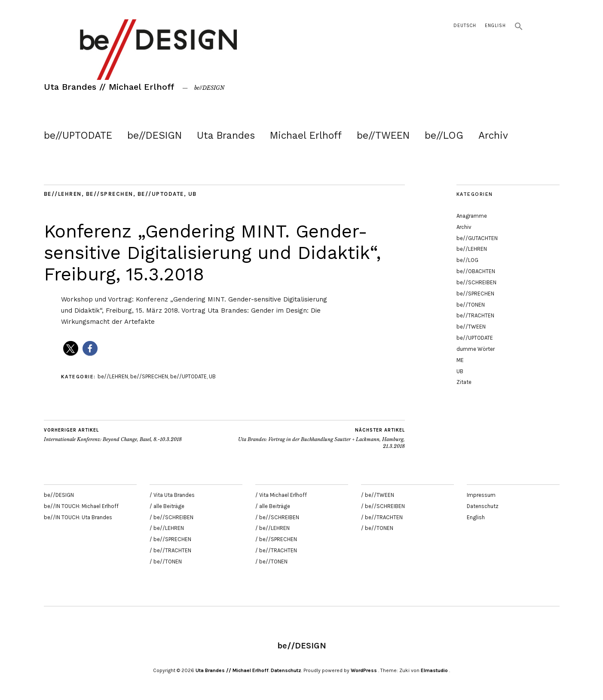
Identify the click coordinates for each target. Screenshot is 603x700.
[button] (519, 29)
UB (193, 194)
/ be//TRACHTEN (170, 550)
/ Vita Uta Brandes (172, 495)
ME (460, 360)
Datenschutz (483, 506)
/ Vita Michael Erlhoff (281, 495)
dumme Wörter (476, 349)
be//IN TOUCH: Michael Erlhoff (81, 506)
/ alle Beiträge (167, 506)
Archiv (493, 135)
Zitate (464, 382)
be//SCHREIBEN (476, 282)
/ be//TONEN (166, 562)
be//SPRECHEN (110, 194)
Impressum (481, 495)
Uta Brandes (226, 135)
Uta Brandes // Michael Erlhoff (109, 87)
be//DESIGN (155, 135)
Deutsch (465, 26)
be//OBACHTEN (476, 271)
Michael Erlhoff (306, 135)
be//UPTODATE (78, 135)
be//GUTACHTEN (477, 238)
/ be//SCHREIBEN (171, 517)
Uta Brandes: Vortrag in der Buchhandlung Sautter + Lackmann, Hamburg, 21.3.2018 (315, 438)
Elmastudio (434, 670)
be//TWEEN (383, 135)
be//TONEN (471, 305)
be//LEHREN (63, 194)
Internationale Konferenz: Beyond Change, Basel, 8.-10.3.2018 (113, 435)
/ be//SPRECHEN (170, 539)
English (495, 26)
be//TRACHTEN (475, 315)
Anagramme (472, 216)
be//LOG (444, 135)
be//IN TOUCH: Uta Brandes (78, 517)
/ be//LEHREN (167, 528)
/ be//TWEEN (378, 495)
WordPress (364, 670)
